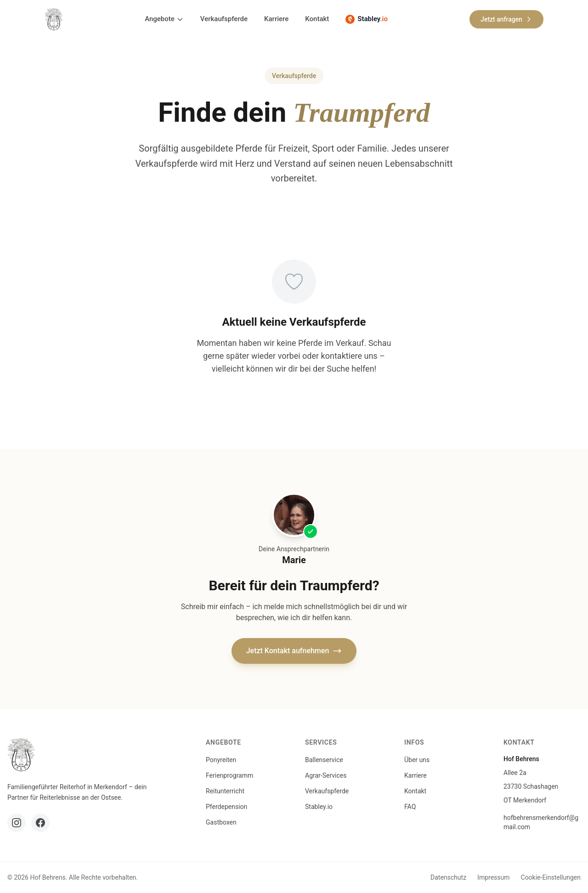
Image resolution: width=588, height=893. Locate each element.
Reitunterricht (225, 791)
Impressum (493, 877)
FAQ (410, 807)
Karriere (276, 19)
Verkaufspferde (224, 19)
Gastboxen (221, 822)
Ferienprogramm (229, 775)
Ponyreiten (221, 760)
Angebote (164, 19)
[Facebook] (40, 823)
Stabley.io (319, 807)
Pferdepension (226, 807)
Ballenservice (324, 760)
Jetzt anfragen (506, 19)
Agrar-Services (326, 775)
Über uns (417, 760)
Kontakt (317, 19)
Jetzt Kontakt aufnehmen (294, 651)
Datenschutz (448, 877)
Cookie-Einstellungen (551, 877)
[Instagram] (17, 823)
